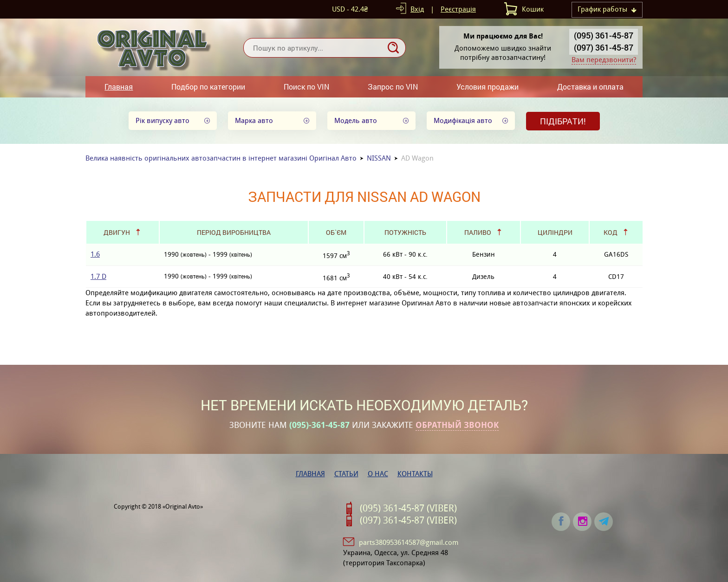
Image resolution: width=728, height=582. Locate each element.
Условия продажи (487, 87)
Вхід (417, 9)
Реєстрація (458, 9)
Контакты (415, 474)
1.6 (95, 254)
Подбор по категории (208, 87)
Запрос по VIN (393, 87)
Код (611, 232)
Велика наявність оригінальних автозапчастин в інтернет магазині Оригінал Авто (221, 158)
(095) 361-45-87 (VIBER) (408, 508)
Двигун (117, 232)
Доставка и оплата (590, 87)
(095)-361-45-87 (319, 425)
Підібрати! (563, 121)
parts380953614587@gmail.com (409, 542)
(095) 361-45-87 (604, 35)
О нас (378, 474)
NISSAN (379, 158)
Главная (119, 87)
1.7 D (98, 276)
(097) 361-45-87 (604, 47)
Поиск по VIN (306, 87)
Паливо (478, 232)
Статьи (346, 474)
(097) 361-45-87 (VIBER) (408, 520)
